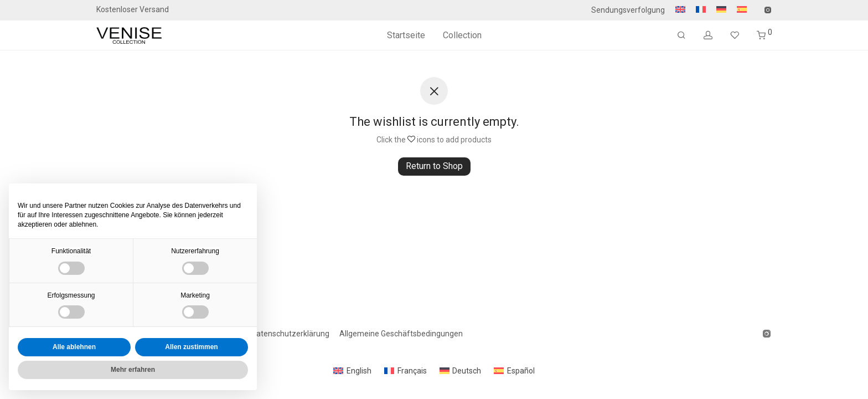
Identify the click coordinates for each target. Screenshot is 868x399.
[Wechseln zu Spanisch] (739, 10)
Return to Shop (434, 166)
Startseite (406, 35)
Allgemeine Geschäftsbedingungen (401, 334)
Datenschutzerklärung (290, 334)
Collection (462, 35)
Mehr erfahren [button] (133, 370)
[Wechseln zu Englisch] (680, 10)
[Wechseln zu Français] (405, 371)
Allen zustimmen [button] (191, 347)
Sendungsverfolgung (628, 10)
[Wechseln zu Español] (514, 371)
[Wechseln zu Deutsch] (461, 371)
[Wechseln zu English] (352, 371)
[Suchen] (681, 35)
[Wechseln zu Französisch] (701, 10)
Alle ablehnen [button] (74, 347)
